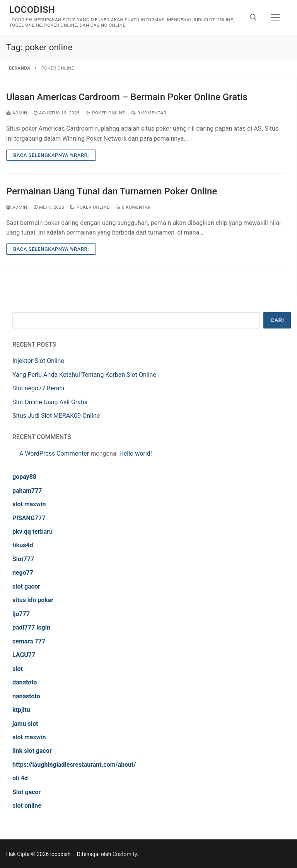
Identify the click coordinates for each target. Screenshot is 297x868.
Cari (277, 320)
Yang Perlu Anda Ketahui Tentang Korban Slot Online (84, 375)
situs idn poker (33, 600)
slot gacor (26, 586)
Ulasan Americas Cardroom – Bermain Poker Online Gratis (127, 97)
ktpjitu (21, 710)
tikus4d (23, 545)
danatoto (25, 682)
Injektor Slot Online (38, 361)
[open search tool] (253, 17)
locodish (32, 10)
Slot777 (23, 559)
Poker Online (105, 113)
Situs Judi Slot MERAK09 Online (56, 416)
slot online (27, 806)
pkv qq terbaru (32, 532)
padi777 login (31, 627)
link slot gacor (32, 751)
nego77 (23, 573)
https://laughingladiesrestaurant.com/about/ (74, 765)
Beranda (20, 68)
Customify (125, 854)
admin (17, 113)
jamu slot (25, 724)
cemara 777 (29, 641)
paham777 (27, 491)
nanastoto (26, 696)
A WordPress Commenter (54, 454)
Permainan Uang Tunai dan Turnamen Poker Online (112, 191)
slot (18, 669)
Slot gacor (26, 792)
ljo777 (21, 614)
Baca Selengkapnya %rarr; (51, 155)
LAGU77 (24, 655)
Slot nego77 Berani (38, 388)
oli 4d (20, 778)
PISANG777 (29, 518)
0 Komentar (149, 113)
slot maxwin (29, 504)
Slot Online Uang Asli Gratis (50, 402)
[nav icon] (275, 17)
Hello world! (135, 454)
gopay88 (24, 477)
